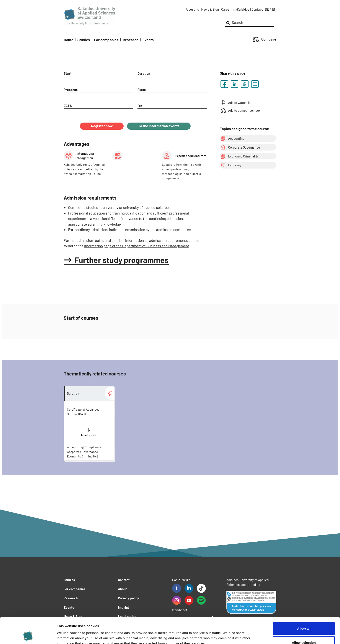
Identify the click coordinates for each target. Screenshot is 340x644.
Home (69, 40)
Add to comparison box (240, 111)
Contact (257, 9)
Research (131, 40)
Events (148, 40)
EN (274, 9)
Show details (228, 633)
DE (267, 9)
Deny (304, 632)
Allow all (304, 604)
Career (226, 9)
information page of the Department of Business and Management (137, 246)
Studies (84, 40)
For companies (106, 40)
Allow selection (304, 618)
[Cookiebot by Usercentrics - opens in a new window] (28, 636)
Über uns (193, 9)
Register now (102, 126)
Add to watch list (236, 103)
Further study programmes (122, 260)
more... (89, 423)
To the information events (159, 126)
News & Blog (210, 9)
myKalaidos (241, 9)
